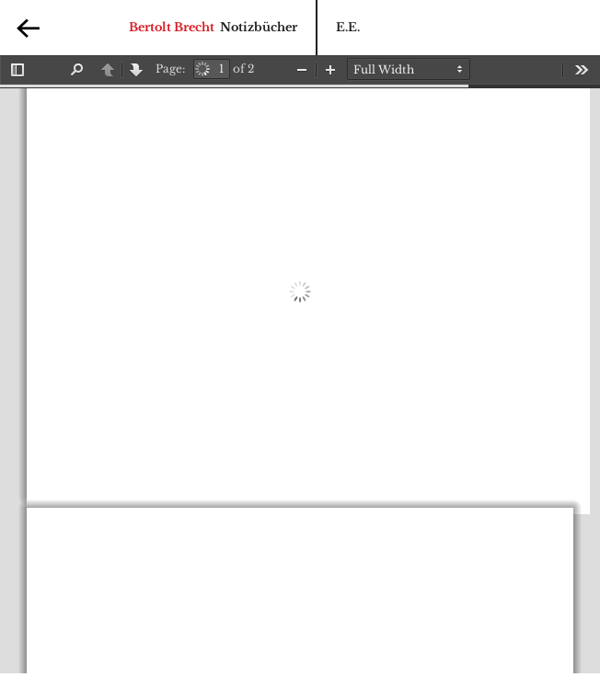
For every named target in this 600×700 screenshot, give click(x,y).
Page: (170, 69)
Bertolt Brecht (172, 27)
